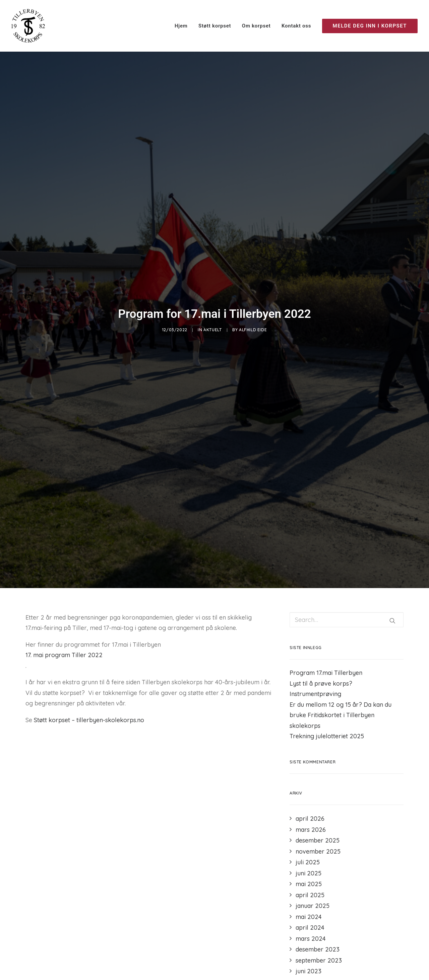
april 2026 (310, 811)
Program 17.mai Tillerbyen (326, 665)
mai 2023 (309, 975)
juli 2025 (308, 855)
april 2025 (310, 888)
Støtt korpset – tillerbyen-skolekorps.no (89, 713)
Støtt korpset (215, 26)
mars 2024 (311, 931)
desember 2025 (318, 833)
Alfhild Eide (253, 326)
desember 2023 (318, 942)
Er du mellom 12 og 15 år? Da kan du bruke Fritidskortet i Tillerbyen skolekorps (341, 708)
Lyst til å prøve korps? (321, 676)
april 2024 (310, 920)
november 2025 (318, 844)
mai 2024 (309, 909)
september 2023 (319, 953)
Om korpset (256, 26)
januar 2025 (313, 898)
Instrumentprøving (315, 686)
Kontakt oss (296, 26)
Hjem (181, 26)
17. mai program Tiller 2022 (64, 648)
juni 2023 (309, 964)
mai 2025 (309, 877)
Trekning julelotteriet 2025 (327, 729)
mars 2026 (311, 822)
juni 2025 (309, 866)
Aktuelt (212, 326)
